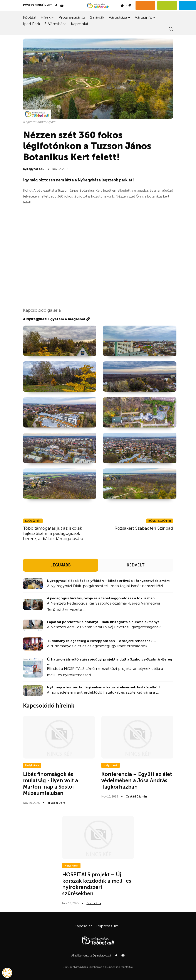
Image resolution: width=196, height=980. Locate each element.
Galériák (97, 17)
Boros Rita (94, 903)
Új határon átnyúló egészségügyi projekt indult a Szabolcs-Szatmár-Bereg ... (110, 661)
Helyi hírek (32, 765)
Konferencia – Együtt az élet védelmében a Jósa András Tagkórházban (137, 780)
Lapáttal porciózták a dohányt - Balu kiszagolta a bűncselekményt (103, 622)
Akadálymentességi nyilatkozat (91, 955)
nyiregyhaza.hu (34, 169)
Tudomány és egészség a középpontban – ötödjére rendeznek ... (101, 641)
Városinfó (144, 17)
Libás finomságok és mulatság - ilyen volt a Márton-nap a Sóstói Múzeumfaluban (50, 783)
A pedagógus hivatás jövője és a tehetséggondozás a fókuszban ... (103, 598)
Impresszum (107, 926)
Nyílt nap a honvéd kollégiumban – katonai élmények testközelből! (103, 687)
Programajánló (72, 17)
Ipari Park (32, 24)
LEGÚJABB (60, 565)
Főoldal (30, 17)
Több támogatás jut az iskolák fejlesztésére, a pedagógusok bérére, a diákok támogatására (53, 533)
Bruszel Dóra (56, 803)
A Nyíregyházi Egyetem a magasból (56, 319)
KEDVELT (136, 565)
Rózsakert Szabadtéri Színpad (144, 528)
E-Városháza (55, 24)
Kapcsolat (80, 24)
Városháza (118, 17)
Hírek (46, 17)
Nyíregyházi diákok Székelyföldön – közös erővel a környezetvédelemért (108, 581)
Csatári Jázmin (136, 797)
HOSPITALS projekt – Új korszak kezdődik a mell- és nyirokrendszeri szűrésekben (97, 884)
